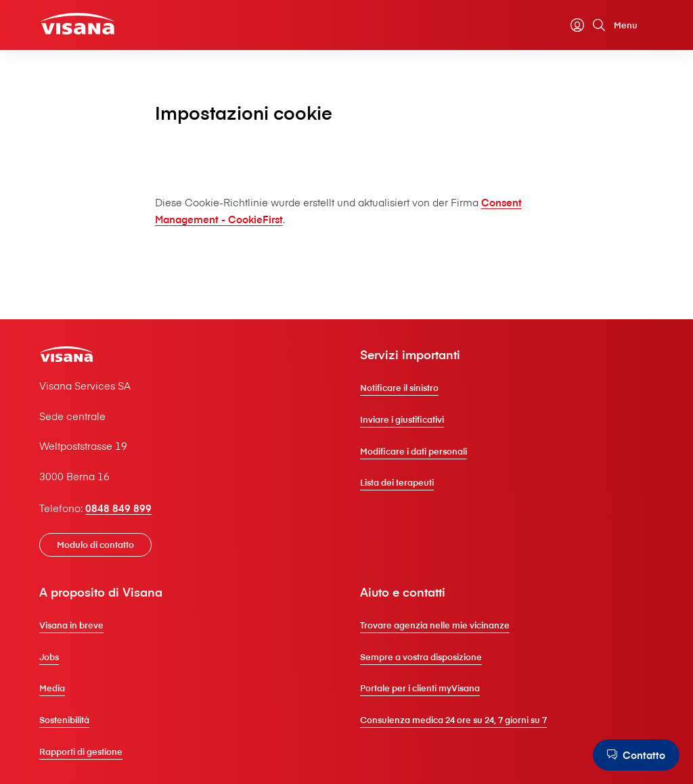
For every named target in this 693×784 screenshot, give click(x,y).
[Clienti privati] (77, 24)
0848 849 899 (118, 508)
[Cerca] (599, 25)
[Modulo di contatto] (95, 545)
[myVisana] (577, 25)
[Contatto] (636, 755)
